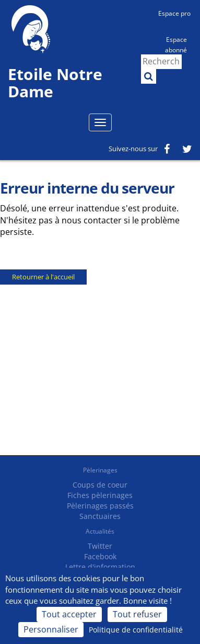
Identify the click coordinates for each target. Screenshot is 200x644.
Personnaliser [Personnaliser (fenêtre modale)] (51, 629)
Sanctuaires (100, 516)
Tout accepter (69, 614)
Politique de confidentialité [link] (136, 630)
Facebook (100, 556)
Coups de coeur (100, 485)
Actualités (100, 531)
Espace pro (174, 13)
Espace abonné (176, 44)
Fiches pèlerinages (100, 495)
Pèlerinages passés (100, 506)
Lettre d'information (100, 567)
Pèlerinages (100, 470)
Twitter (100, 546)
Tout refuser (137, 614)
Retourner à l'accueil (43, 277)
